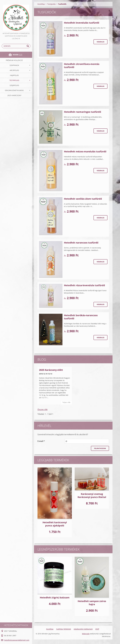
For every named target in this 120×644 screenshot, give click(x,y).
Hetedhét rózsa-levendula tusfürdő (84, 285)
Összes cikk (42, 409)
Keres (28, 46)
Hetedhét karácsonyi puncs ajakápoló (55, 524)
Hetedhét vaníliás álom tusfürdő (83, 199)
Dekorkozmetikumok (14, 90)
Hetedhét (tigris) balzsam (55, 598)
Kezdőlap (41, 4)
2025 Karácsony (14, 95)
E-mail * (41, 441)
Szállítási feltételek (64, 629)
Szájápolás (14, 85)
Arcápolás (14, 70)
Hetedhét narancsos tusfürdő (81, 243)
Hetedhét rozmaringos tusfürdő (82, 112)
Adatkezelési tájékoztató (83, 629)
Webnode (86, 634)
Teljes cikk (66, 402)
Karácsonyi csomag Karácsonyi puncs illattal (92, 495)
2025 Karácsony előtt (51, 370)
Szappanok (14, 65)
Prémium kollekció (14, 60)
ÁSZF (97, 629)
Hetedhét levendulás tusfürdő (82, 23)
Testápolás (14, 80)
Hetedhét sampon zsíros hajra (92, 603)
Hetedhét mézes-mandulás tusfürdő (85, 151)
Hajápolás (14, 75)
